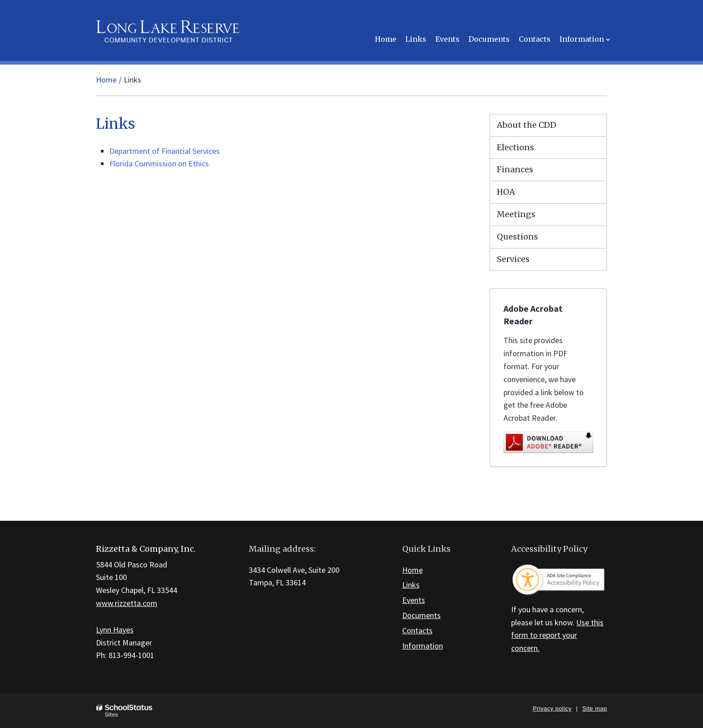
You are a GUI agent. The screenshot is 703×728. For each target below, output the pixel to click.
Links (411, 585)
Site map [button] (595, 708)
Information (423, 646)
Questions (517, 237)
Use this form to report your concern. (557, 635)
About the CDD (527, 125)
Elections (515, 147)
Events (414, 600)
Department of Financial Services (165, 151)
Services (513, 259)
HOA (506, 192)
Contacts (417, 630)
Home (106, 80)
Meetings (516, 214)
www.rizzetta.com (127, 603)
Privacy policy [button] (552, 708)
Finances (515, 169)
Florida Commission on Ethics (159, 163)
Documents (421, 615)
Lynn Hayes (115, 630)
